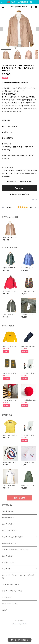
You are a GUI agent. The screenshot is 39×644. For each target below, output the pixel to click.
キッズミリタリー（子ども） (10, 604)
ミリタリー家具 (7, 597)
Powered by (20, 624)
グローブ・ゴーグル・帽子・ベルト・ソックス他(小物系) (18, 577)
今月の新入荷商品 (8, 511)
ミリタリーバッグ (7, 556)
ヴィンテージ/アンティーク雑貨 (12, 591)
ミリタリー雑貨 (7, 569)
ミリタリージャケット (8, 524)
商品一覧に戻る (20, 498)
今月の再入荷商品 (8, 518)
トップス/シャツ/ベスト (9, 530)
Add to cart (19, 188)
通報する (34, 199)
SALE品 (4, 610)
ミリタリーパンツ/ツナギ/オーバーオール (15, 550)
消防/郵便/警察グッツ (9, 543)
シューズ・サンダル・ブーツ (10, 585)
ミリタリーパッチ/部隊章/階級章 (12, 537)
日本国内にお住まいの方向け (20, 194)
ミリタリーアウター (8, 562)
